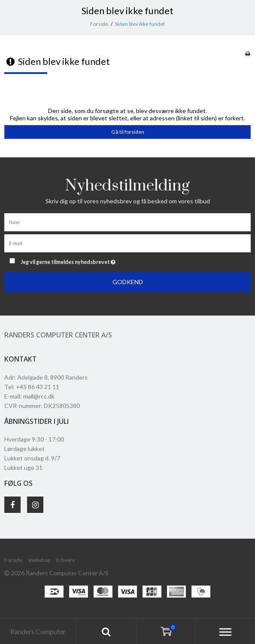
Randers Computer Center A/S (58, 335)
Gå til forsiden (128, 132)
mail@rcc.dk (39, 396)
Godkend (128, 282)
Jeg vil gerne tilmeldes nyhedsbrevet (90, 260)
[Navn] (127, 222)
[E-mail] (127, 243)
